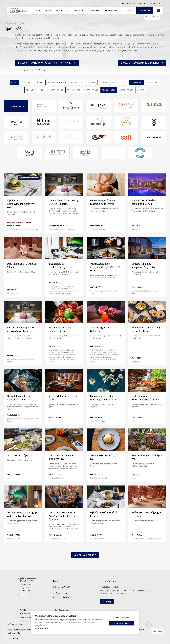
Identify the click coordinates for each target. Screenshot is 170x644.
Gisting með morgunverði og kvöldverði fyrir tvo (21, 329)
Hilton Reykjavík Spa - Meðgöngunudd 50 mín (103, 398)
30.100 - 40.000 (91, 90)
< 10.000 (42, 90)
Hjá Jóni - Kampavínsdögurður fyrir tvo (21, 204)
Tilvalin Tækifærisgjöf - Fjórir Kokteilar (62, 329)
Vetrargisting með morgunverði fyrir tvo (144, 265)
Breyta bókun (62, 593)
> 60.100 (141, 90)
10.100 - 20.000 (56, 90)
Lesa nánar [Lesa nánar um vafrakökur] (13, 638)
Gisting (92, 82)
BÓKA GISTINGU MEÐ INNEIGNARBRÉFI (141, 63)
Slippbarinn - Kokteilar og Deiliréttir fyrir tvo (146, 329)
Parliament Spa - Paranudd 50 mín (22, 265)
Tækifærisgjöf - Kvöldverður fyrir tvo (61, 265)
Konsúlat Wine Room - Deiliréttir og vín (20, 398)
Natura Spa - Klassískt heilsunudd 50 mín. (144, 202)
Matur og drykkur (119, 82)
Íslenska (156, 3)
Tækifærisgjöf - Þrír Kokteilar (101, 329)
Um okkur (23, 610)
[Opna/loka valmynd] (158, 11)
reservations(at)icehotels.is (67, 597)
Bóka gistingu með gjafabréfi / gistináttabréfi (45, 63)
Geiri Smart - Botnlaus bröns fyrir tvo (61, 457)
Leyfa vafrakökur (122, 623)
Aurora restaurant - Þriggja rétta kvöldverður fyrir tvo (22, 514)
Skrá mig (107, 602)
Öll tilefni (40, 82)
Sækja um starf (25, 617)
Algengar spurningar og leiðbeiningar (33, 70)
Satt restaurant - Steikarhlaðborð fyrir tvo (145, 398)
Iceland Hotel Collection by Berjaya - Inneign (63, 202)
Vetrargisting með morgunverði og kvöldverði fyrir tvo (105, 267)
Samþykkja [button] (158, 631)
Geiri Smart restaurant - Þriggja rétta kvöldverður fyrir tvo (63, 516)
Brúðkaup (103, 82)
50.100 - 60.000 (126, 90)
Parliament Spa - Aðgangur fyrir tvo (146, 514)
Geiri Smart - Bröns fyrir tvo (104, 457)
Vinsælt (14, 82)
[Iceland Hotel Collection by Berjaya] (18, 11)
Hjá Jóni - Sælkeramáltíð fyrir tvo (103, 514)
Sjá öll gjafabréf (85, 555)
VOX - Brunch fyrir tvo (20, 455)
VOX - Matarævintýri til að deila (63, 398)
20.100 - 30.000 (74, 90)
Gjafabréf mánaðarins (57, 82)
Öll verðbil (30, 90)
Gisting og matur (78, 82)
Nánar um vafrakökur (42, 628)
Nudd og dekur (153, 82)
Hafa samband (25, 614)
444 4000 (27, 591)
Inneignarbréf (136, 82)
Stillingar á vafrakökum (122, 617)
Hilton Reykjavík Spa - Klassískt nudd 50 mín (103, 202)
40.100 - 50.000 (109, 90)
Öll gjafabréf (27, 82)
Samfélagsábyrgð (61, 610)
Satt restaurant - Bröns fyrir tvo (147, 457)
